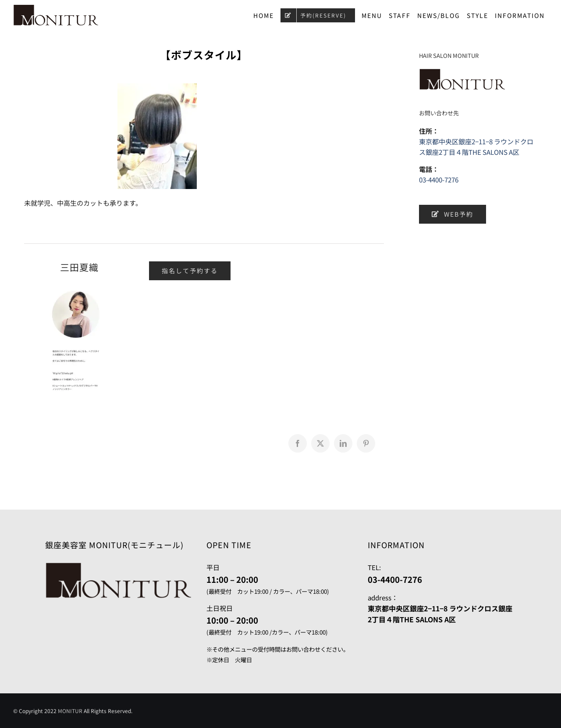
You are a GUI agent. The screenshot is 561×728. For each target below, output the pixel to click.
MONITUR (70, 711)
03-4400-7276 (439, 180)
